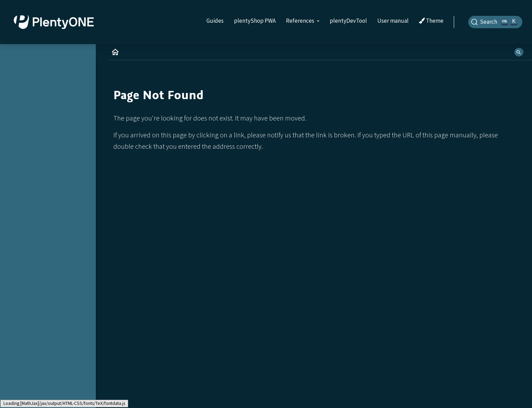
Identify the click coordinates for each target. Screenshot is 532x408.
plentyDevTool (348, 21)
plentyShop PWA (255, 21)
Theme (431, 21)
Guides (215, 21)
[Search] (495, 22)
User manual (393, 21)
